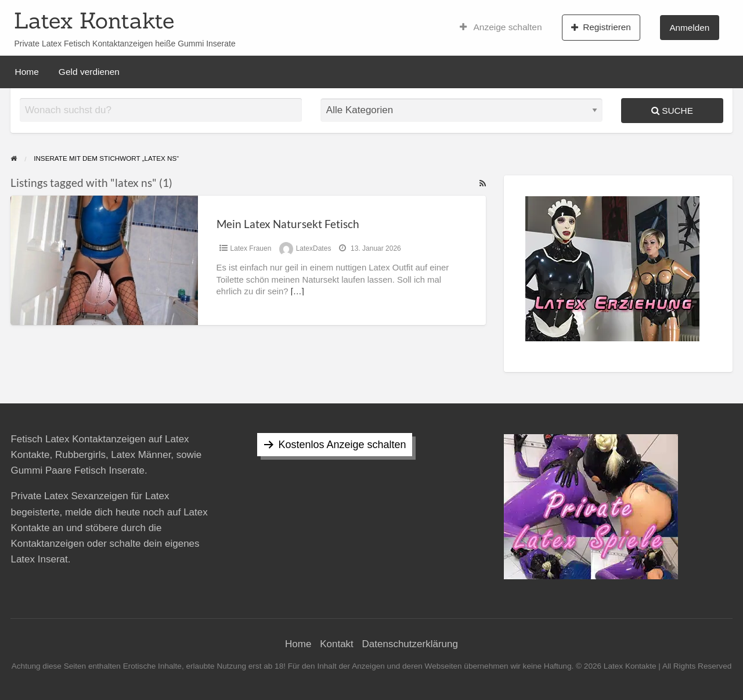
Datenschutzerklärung (410, 644)
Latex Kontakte (94, 20)
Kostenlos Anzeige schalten (342, 445)
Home (27, 72)
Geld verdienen (89, 72)
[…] (297, 291)
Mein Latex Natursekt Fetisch (288, 224)
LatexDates (314, 248)
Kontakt (337, 644)
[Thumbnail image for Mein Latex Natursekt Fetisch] (104, 260)
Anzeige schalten (501, 27)
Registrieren (601, 27)
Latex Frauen (251, 248)
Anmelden (689, 28)
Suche (672, 111)
